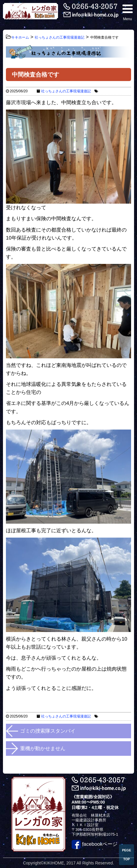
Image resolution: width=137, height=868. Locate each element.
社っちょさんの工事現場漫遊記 (66, 91)
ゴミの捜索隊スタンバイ (48, 731)
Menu (128, 12)
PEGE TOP (126, 855)
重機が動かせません (43, 749)
